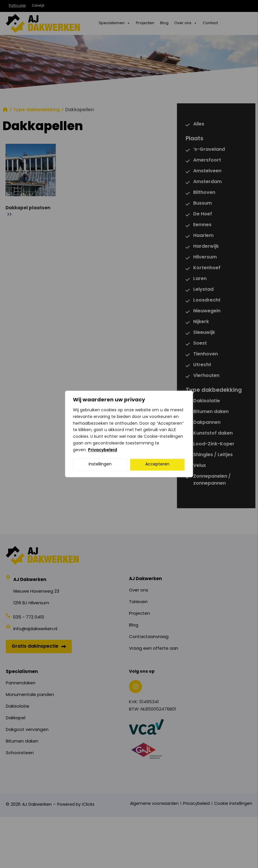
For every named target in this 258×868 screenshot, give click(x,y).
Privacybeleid (103, 450)
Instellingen (100, 465)
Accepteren (157, 465)
